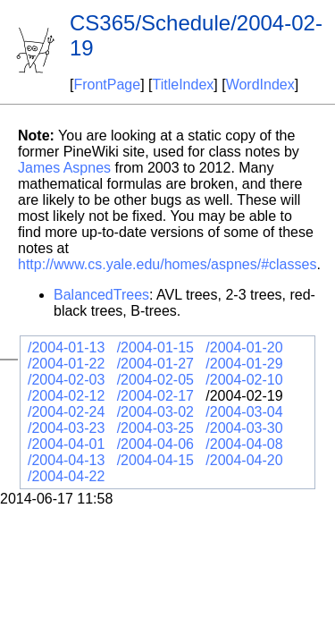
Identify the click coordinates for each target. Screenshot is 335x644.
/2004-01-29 (244, 364)
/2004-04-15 (155, 460)
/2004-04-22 (66, 476)
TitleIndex (184, 85)
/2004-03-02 (155, 412)
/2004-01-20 (244, 347)
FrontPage (107, 85)
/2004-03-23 (66, 428)
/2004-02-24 (66, 412)
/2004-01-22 (66, 364)
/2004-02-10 (244, 380)
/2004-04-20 (244, 460)
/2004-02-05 (155, 380)
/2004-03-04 (244, 412)
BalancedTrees (101, 295)
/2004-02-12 (66, 396)
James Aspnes (64, 168)
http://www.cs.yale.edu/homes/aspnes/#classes (167, 264)
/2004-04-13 (66, 460)
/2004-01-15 (155, 347)
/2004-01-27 (155, 364)
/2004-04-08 (244, 444)
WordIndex (260, 85)
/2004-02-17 (155, 396)
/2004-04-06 (155, 444)
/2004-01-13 (66, 347)
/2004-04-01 (66, 444)
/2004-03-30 (244, 428)
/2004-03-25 (155, 428)
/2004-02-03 (66, 380)
